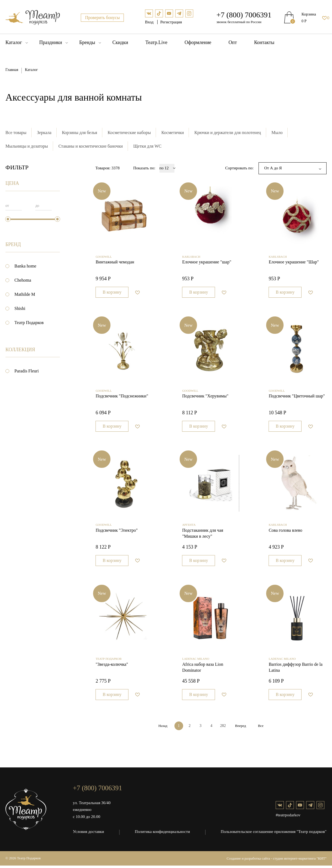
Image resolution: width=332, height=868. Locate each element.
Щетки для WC (147, 146)
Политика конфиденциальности (162, 834)
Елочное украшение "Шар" (294, 263)
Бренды (87, 42)
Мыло (277, 133)
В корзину (112, 293)
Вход (150, 22)
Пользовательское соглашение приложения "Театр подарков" (274, 834)
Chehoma (23, 280)
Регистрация (171, 22)
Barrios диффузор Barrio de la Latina (296, 670)
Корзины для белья (80, 133)
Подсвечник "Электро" (117, 532)
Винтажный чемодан (115, 263)
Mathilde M (25, 294)
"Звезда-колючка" (112, 667)
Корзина (309, 14)
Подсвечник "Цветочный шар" (297, 398)
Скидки (120, 42)
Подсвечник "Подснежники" (122, 398)
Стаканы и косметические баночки (91, 146)
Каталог (14, 42)
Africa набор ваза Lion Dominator (203, 670)
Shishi (20, 308)
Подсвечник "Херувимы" (205, 398)
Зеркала (44, 133)
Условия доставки (88, 834)
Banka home (25, 266)
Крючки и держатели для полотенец (228, 133)
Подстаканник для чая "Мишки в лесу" (203, 535)
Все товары (16, 133)
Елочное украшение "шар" (207, 263)
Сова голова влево (285, 532)
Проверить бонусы (103, 18)
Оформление (198, 42)
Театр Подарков (29, 323)
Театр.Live (156, 42)
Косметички (173, 133)
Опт (233, 42)
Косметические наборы (129, 133)
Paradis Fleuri (27, 371)
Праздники (51, 42)
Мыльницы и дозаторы (27, 146)
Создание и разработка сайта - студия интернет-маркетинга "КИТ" (277, 861)
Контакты (264, 42)
